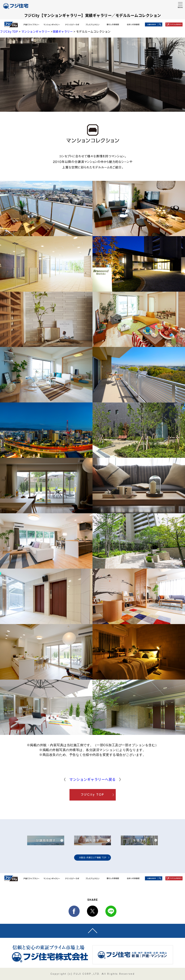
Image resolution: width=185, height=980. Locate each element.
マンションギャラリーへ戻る (92, 779)
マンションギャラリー (36, 32)
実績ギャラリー (63, 32)
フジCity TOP (9, 32)
